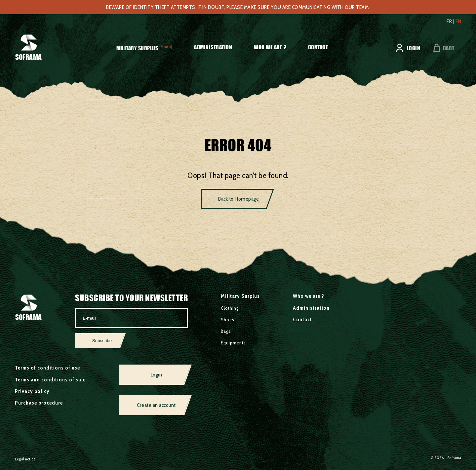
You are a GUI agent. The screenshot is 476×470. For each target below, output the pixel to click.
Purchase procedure (39, 403)
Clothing (230, 308)
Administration (213, 47)
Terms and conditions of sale (50, 380)
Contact (318, 47)
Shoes (228, 320)
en (458, 21)
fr (449, 21)
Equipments (233, 343)
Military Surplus (137, 48)
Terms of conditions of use (47, 368)
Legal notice (25, 459)
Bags (226, 331)
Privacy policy (32, 391)
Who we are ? (270, 47)
